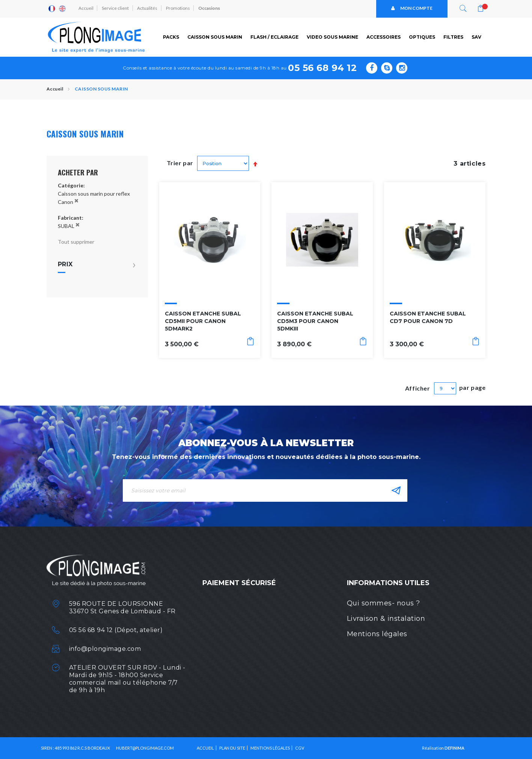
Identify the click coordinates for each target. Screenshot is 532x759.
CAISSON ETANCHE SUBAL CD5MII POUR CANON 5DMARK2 (203, 321)
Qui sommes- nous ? (384, 603)
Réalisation (443, 748)
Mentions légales (377, 634)
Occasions (211, 8)
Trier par (180, 163)
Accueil (86, 8)
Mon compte (412, 8)
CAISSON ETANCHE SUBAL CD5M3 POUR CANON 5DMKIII (315, 321)
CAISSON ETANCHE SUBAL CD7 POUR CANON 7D (428, 317)
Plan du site (232, 748)
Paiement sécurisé (239, 583)
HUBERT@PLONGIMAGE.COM (145, 748)
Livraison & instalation (386, 619)
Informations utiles (388, 583)
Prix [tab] (65, 264)
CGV (300, 748)
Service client (116, 8)
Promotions (179, 8)
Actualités (148, 8)
